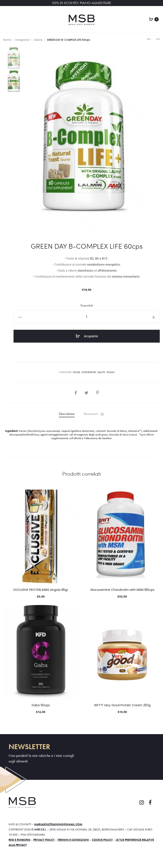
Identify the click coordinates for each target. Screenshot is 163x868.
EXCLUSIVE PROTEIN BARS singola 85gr (41, 590)
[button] (20, 317)
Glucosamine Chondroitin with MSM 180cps (122, 590)
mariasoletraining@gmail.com (58, 824)
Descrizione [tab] (67, 414)
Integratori (23, 40)
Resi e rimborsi (19, 840)
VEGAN (110, 372)
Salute (38, 40)
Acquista (87, 336)
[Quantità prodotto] (87, 317)
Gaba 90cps (41, 705)
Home (7, 40)
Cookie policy (102, 840)
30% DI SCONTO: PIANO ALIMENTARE (81, 3)
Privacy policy (44, 840)
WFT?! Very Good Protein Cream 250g (122, 705)
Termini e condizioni (73, 840)
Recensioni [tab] (94, 414)
